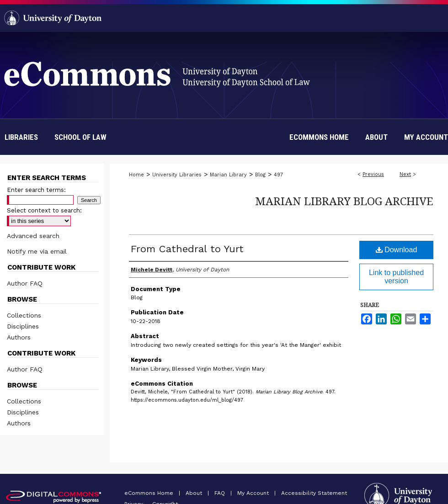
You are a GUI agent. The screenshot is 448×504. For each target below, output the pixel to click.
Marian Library (228, 175)
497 (278, 175)
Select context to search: (44, 210)
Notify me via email (37, 251)
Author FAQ (25, 283)
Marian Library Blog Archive (344, 201)
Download (397, 250)
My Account (254, 493)
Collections (24, 315)
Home (136, 175)
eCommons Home (150, 493)
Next (405, 174)
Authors (19, 337)
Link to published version (396, 277)
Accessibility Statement (314, 493)
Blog (260, 175)
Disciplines (23, 326)
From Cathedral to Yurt (187, 249)
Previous (373, 174)
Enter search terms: (36, 190)
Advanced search (33, 236)
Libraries (21, 137)
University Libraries (177, 175)
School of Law (80, 137)
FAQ (221, 493)
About (195, 493)
